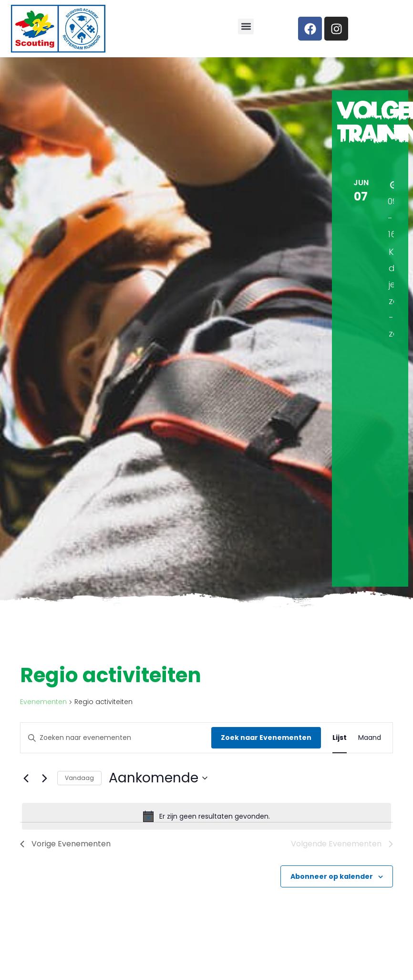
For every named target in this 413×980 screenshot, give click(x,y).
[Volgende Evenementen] (44, 778)
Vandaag (79, 778)
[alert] (206, 816)
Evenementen (43, 702)
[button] (246, 26)
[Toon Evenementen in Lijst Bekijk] (340, 738)
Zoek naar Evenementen (266, 738)
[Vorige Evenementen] (26, 778)
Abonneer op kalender (332, 876)
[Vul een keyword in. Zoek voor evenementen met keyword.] (116, 738)
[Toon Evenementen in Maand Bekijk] (370, 738)
